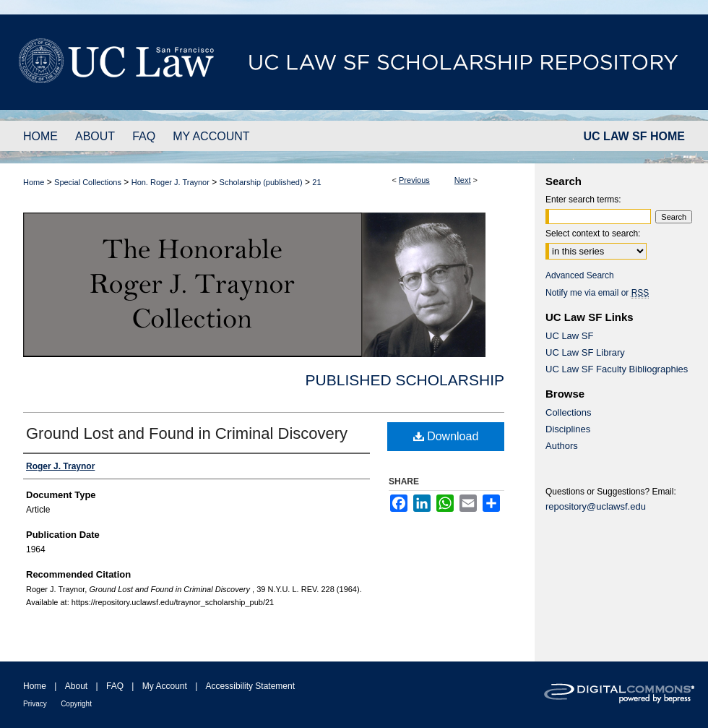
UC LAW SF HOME (634, 136)
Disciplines (568, 429)
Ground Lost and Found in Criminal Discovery (187, 433)
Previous (414, 180)
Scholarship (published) (261, 182)
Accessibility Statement (250, 686)
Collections (569, 412)
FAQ (115, 686)
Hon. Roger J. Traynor (170, 182)
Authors (562, 446)
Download (446, 436)
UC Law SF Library (585, 352)
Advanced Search (580, 275)
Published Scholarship (405, 380)
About (76, 686)
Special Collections (88, 182)
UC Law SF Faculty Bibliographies (617, 369)
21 (316, 182)
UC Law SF (569, 336)
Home (34, 182)
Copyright (76, 704)
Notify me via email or (597, 293)
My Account (165, 686)
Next (463, 180)
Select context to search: (593, 234)
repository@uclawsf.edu (596, 506)
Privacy (35, 704)
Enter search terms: (583, 200)
